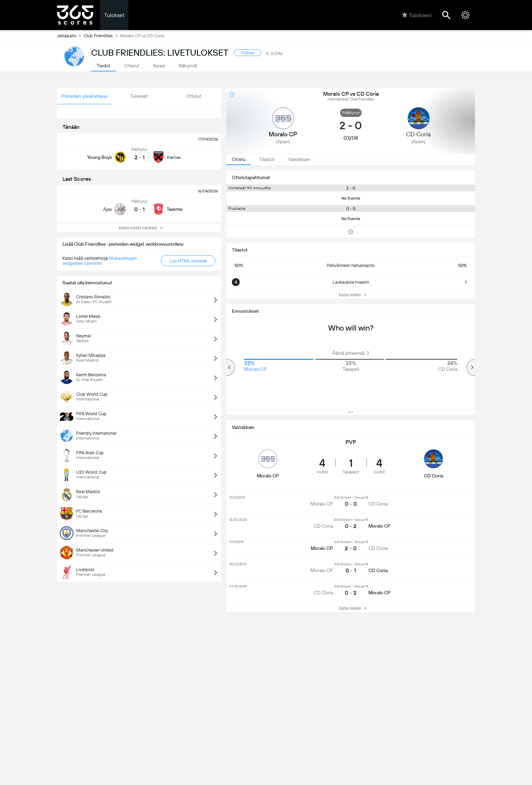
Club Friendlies (102, 36)
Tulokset (114, 15)
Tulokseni (417, 15)
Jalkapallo (70, 36)
